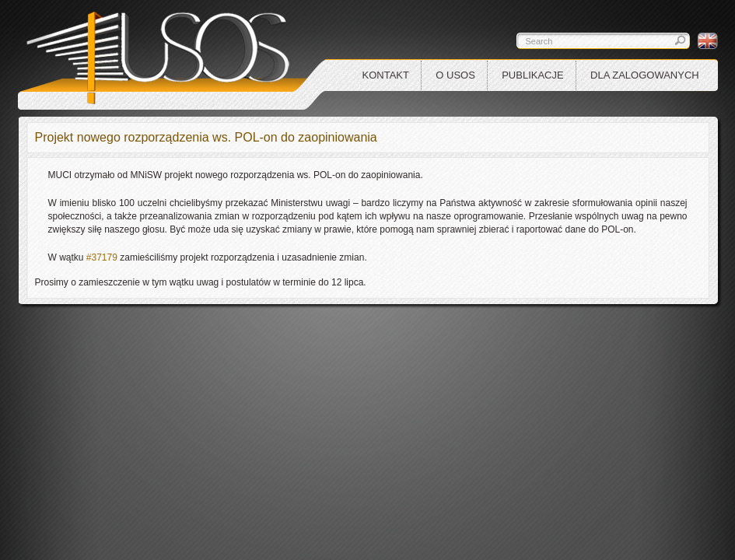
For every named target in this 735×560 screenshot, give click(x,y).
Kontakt (386, 75)
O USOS (455, 75)
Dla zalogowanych (645, 75)
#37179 (101, 257)
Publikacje (532, 75)
